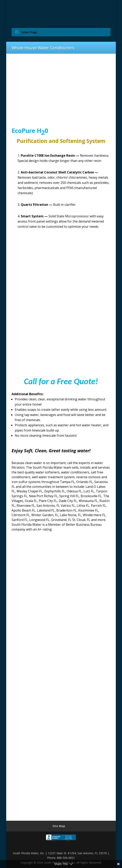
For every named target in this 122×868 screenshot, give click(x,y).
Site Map (59, 826)
